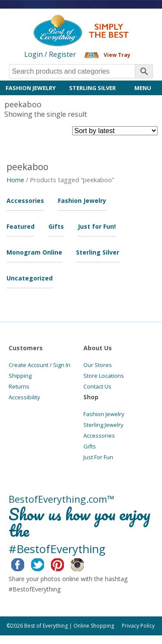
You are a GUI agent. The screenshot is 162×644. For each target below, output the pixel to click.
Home (15, 180)
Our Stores (98, 365)
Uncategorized (30, 278)
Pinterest (64, 563)
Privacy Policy (138, 626)
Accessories (25, 201)
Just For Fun (98, 457)
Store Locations (104, 376)
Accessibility (24, 397)
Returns (19, 386)
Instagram (84, 563)
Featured (21, 226)
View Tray (117, 55)
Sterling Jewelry (103, 425)
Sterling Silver (92, 88)
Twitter (44, 563)
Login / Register (50, 54)
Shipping (20, 376)
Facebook (24, 563)
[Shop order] (115, 131)
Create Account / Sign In (40, 365)
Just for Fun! (97, 226)
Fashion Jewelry (31, 88)
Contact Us (97, 386)
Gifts (56, 226)
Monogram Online (34, 252)
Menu (143, 88)
